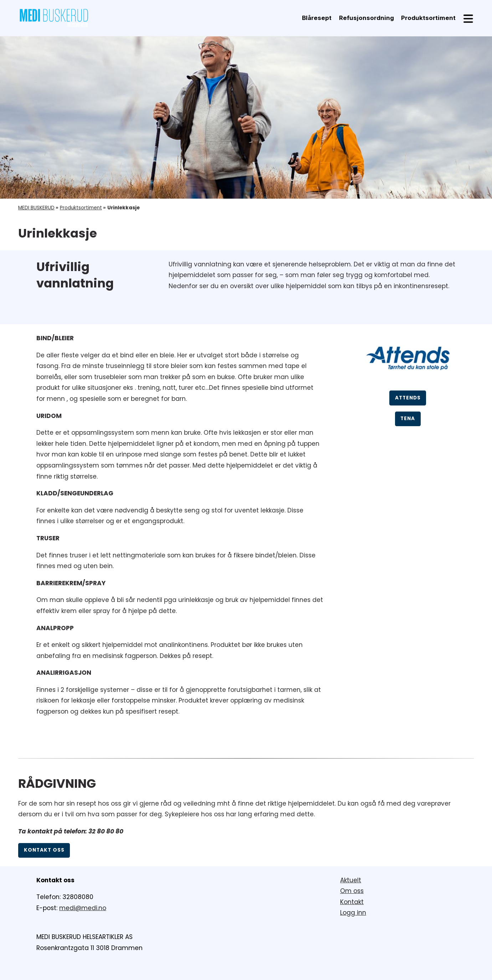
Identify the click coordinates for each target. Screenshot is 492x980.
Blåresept (317, 18)
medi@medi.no (83, 908)
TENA (408, 418)
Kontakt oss (44, 850)
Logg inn (353, 913)
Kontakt (352, 902)
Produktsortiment (428, 18)
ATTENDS (408, 398)
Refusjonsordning (367, 18)
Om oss (352, 891)
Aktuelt (351, 880)
